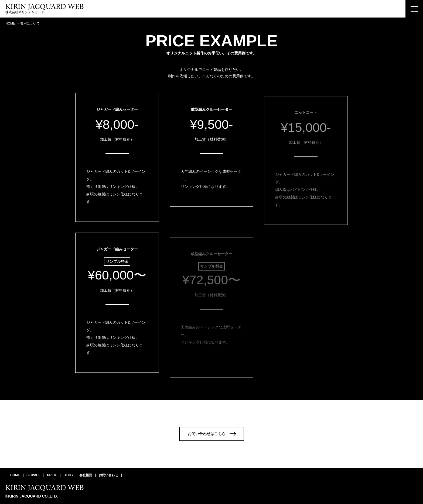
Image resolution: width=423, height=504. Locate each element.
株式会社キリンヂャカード (45, 9)
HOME (15, 475)
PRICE (52, 475)
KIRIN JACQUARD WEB (45, 487)
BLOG (68, 475)
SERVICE (33, 475)
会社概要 (86, 475)
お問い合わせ (108, 475)
